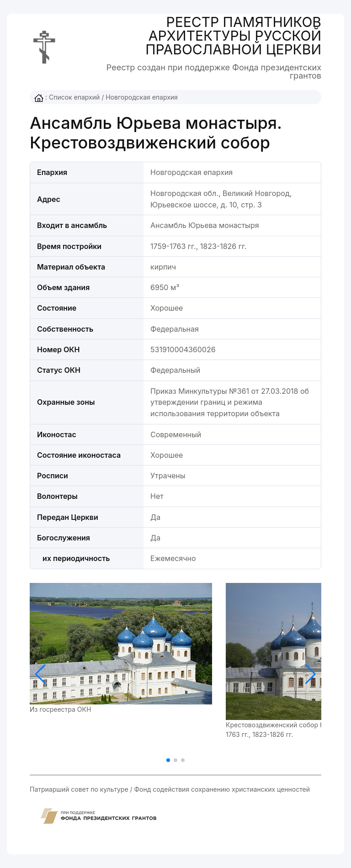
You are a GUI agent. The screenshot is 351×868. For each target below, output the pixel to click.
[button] (311, 674)
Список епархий (74, 97)
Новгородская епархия (142, 97)
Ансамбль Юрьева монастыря (205, 225)
